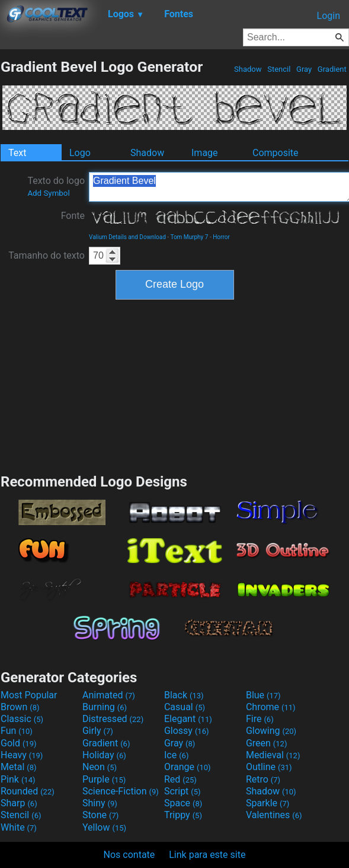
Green (267, 743)
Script (182, 791)
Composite (276, 153)
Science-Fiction (121, 791)
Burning (105, 707)
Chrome (271, 707)
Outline (269, 767)
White (19, 827)
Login (329, 16)
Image (205, 153)
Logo (80, 153)
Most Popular (29, 695)
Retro (263, 779)
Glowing (271, 731)
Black (184, 695)
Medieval (273, 755)
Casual (185, 707)
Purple (104, 779)
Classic (22, 719)
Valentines (274, 815)
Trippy (183, 815)
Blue (263, 695)
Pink (18, 779)
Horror (221, 237)
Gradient (332, 69)
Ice (176, 755)
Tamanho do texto (47, 255)
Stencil (279, 69)
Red (180, 779)
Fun (17, 731)
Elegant (188, 719)
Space (183, 803)
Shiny (100, 803)
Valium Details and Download (127, 237)
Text (17, 153)
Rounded (28, 791)
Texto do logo (56, 186)
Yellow (104, 827)
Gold (19, 743)
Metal (19, 767)
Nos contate (129, 855)
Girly (98, 731)
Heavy (22, 755)
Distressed (113, 719)
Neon (100, 767)
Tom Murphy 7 (189, 237)
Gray (304, 69)
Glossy (187, 731)
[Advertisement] (174, 385)
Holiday (104, 755)
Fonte (73, 216)
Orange (188, 767)
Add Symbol (48, 193)
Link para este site (207, 855)
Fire (260, 719)
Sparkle (268, 803)
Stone (100, 815)
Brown (20, 707)
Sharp (19, 803)
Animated (109, 695)
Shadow (248, 69)
